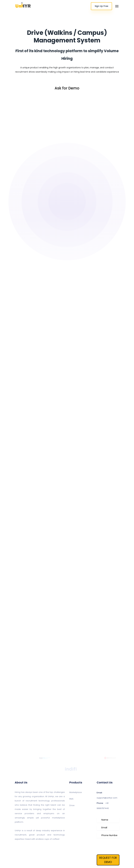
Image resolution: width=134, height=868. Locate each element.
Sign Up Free (101, 6)
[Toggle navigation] (117, 6)
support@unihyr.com (107, 798)
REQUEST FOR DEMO (108, 860)
